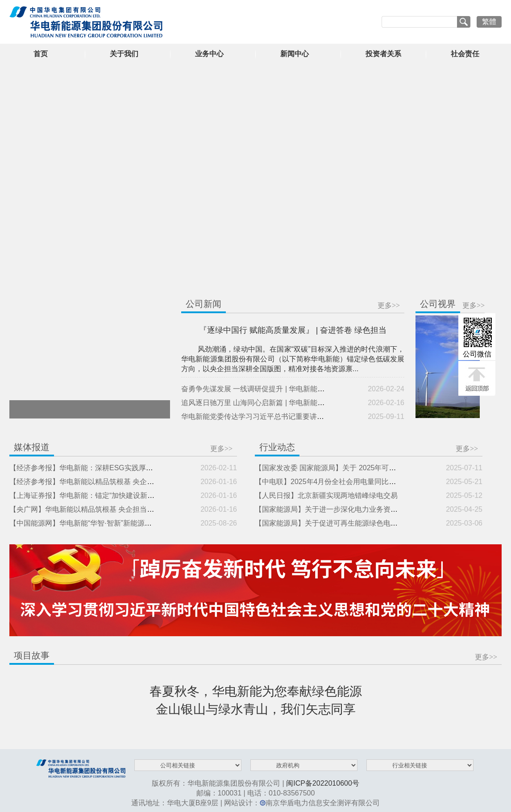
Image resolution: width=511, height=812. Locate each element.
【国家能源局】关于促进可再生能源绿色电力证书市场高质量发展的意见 (369, 523)
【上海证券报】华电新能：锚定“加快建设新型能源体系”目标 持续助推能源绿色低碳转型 (148, 495)
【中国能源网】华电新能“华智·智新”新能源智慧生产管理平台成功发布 (120, 523)
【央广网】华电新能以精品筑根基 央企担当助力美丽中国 (100, 509)
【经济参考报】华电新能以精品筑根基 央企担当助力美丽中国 (107, 482)
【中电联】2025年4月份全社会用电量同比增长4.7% (337, 482)
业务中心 (209, 54)
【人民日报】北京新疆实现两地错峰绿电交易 (326, 495)
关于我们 (124, 54)
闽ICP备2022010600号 (323, 783)
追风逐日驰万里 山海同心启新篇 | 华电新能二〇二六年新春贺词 (282, 403)
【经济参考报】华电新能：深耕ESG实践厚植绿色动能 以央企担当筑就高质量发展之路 (146, 468)
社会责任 (465, 54)
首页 (41, 54)
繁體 (489, 22)
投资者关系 (383, 54)
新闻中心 (295, 54)
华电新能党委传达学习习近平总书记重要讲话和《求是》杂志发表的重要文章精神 (310, 416)
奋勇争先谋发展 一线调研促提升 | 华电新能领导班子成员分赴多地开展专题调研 (307, 389)
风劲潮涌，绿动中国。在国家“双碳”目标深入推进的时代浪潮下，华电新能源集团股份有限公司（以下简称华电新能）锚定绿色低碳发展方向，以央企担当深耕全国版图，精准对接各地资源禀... (293, 359)
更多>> (389, 305)
